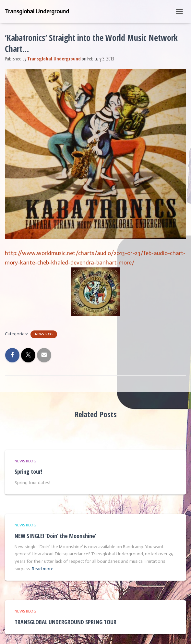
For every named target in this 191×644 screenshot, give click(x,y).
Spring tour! (28, 471)
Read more (43, 569)
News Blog (44, 334)
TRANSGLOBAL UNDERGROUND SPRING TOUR (66, 622)
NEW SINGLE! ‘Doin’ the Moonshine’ (55, 536)
